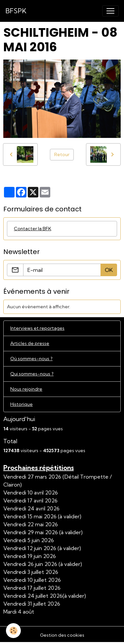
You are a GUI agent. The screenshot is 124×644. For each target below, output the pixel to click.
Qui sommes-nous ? (32, 374)
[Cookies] (13, 631)
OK (109, 270)
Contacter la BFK (33, 229)
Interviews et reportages (37, 328)
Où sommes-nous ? (31, 359)
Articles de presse (30, 343)
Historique (21, 404)
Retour (62, 154)
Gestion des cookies (62, 635)
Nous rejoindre (26, 389)
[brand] (16, 11)
